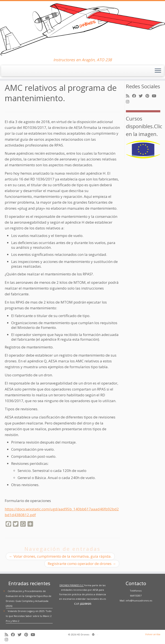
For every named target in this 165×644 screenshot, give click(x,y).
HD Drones (83, 634)
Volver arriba (153, 634)
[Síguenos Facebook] (135, 96)
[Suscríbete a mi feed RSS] (129, 96)
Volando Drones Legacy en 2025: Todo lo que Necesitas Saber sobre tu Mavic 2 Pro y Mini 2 (29, 616)
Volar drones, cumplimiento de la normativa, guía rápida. (60, 556)
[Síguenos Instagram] (129, 102)
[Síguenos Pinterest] (149, 96)
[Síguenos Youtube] (155, 96)
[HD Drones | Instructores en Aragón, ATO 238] (82, 29)
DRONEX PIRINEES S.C (72, 585)
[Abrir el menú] (158, 71)
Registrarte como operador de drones (82, 564)
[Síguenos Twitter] (142, 96)
